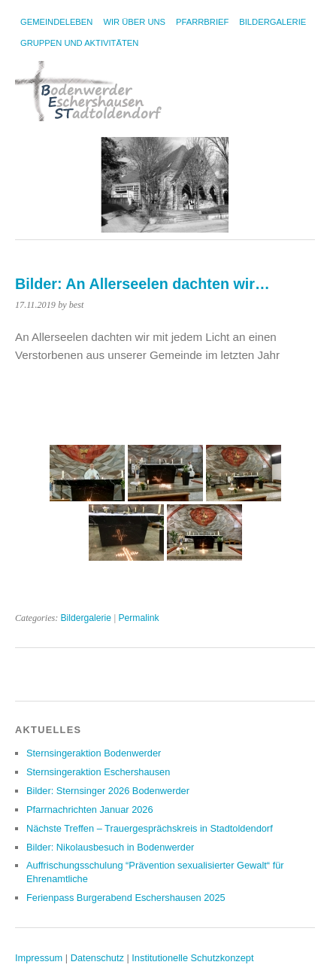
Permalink (138, 618)
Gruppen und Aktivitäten (79, 43)
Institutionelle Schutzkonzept (192, 958)
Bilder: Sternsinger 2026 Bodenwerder (108, 791)
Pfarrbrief (202, 22)
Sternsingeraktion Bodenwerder (94, 753)
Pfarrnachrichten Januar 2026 (90, 810)
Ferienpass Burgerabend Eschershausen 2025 (126, 898)
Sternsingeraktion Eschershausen (98, 772)
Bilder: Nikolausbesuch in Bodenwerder (110, 847)
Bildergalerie (272, 22)
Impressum (39, 958)
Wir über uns (134, 22)
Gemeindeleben (56, 22)
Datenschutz (97, 958)
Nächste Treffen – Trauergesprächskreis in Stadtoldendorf (150, 828)
